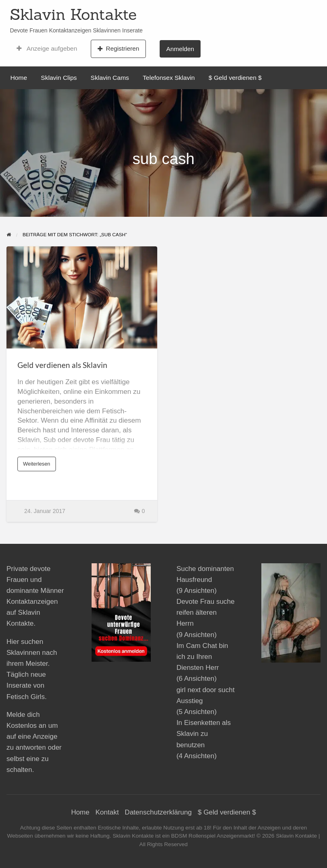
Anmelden (180, 49)
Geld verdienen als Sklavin (62, 365)
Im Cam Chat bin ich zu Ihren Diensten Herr (202, 657)
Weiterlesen (38, 466)
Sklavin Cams (110, 78)
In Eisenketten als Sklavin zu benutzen (203, 734)
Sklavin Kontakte (73, 14)
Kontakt (107, 812)
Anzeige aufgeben (47, 49)
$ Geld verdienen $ (235, 78)
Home (19, 78)
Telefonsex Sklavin (169, 78)
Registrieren (119, 49)
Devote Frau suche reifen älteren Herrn (205, 613)
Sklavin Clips (59, 78)
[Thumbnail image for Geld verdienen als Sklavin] (82, 298)
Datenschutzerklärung (158, 812)
